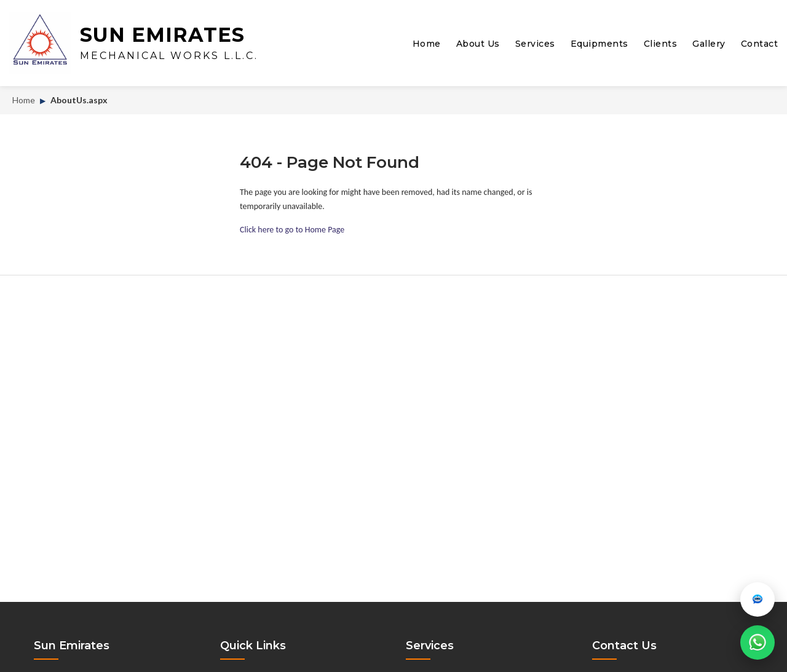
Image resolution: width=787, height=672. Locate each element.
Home (427, 44)
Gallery (709, 44)
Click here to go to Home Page (292, 230)
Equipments (599, 44)
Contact (760, 44)
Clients (661, 44)
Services (535, 44)
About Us (478, 44)
